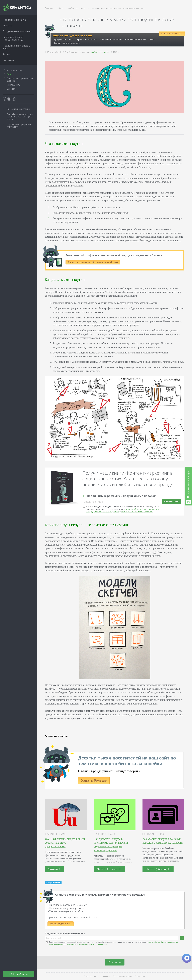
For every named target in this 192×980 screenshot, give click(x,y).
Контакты (115, 962)
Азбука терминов (100, 52)
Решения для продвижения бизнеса (20, 79)
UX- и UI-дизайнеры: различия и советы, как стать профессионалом (65, 843)
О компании (140, 976)
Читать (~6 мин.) (158, 869)
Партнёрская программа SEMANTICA (19, 126)
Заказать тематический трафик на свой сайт (93, 262)
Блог (9, 74)
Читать (54, 869)
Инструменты (14, 85)
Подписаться (171, 501)
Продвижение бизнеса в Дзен (17, 47)
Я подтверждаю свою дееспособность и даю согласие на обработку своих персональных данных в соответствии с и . (123, 509)
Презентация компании (18, 109)
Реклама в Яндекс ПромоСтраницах (13, 38)
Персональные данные (123, 976)
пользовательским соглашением (137, 512)
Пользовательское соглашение (97, 976)
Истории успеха (15, 70)
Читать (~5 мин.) (109, 869)
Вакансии (11, 89)
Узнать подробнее (61, 924)
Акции (6, 54)
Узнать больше (94, 780)
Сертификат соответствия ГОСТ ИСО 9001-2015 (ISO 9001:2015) (20, 117)
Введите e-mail (93, 502)
